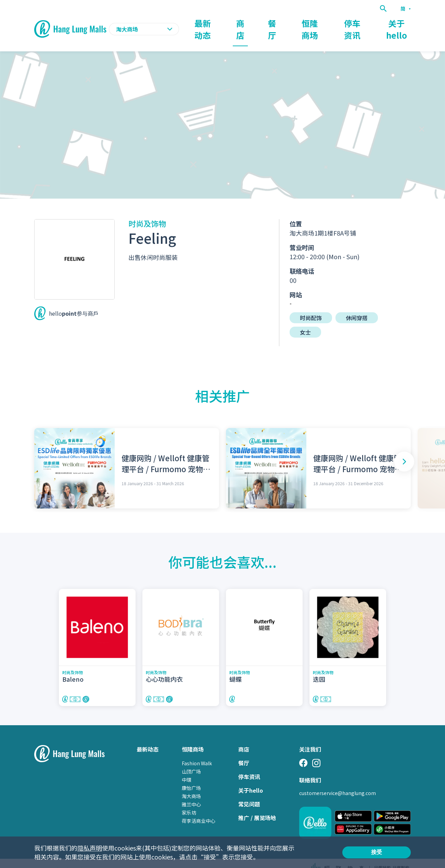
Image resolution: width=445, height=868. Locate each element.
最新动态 (224, 23)
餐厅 (285, 23)
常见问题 (249, 791)
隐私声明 (90, 848)
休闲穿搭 (357, 304)
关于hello (398, 23)
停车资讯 (358, 23)
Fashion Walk (197, 750)
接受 (377, 852)
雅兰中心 (191, 791)
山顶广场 (191, 758)
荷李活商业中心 (199, 807)
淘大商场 (191, 783)
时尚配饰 (311, 304)
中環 (187, 766)
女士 (305, 319)
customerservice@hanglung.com (338, 780)
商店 (257, 23)
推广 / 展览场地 (257, 804)
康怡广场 (191, 775)
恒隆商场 (319, 23)
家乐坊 (189, 799)
